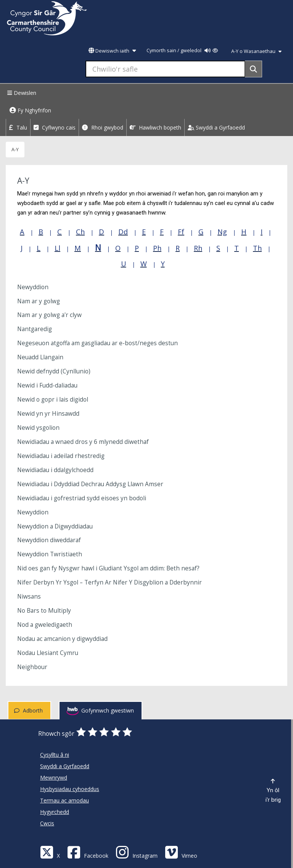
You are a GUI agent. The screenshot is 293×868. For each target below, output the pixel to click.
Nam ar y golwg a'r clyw (49, 315)
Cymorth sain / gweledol (182, 50)
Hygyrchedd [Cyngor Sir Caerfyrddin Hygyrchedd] (55, 812)
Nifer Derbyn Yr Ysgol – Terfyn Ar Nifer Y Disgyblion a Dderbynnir (109, 582)
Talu (18, 127)
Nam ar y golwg (39, 301)
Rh (198, 248)
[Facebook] (88, 852)
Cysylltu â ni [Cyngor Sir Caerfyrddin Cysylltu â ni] (55, 755)
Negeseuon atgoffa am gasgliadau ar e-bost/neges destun (97, 343)
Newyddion (33, 287)
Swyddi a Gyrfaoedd (216, 127)
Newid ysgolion (38, 428)
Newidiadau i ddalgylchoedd (55, 470)
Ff (181, 232)
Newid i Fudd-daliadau (47, 385)
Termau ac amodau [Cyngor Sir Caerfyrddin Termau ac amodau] (64, 800)
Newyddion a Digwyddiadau (55, 526)
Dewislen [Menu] (21, 93)
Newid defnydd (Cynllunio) (54, 371)
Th (257, 248)
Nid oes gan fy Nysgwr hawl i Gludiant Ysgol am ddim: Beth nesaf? (108, 568)
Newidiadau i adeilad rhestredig (61, 456)
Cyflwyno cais (55, 127)
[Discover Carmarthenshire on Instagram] (137, 852)
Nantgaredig (35, 329)
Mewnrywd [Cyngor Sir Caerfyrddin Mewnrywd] (54, 778)
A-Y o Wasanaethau (256, 51)
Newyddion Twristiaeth (50, 554)
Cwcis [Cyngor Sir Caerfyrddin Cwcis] (47, 823)
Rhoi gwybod (103, 127)
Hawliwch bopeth (155, 127)
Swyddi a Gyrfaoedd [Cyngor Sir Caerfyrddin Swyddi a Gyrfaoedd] (65, 766)
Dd (123, 232)
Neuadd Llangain (40, 357)
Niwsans (29, 597)
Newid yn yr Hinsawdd (48, 414)
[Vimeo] (181, 852)
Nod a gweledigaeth (45, 625)
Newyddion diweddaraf (49, 540)
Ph (157, 248)
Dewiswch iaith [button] (112, 51)
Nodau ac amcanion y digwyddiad (62, 639)
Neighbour (32, 667)
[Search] (254, 69)
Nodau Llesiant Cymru (48, 653)
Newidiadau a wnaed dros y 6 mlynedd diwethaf (83, 442)
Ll (57, 248)
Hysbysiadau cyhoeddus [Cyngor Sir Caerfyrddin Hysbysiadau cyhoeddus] (70, 789)
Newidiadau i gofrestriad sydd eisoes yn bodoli (82, 498)
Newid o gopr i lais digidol (53, 400)
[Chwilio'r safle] (165, 69)
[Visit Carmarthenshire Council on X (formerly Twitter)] (50, 852)
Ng (222, 232)
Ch (80, 232)
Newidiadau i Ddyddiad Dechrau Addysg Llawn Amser (90, 484)
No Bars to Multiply (44, 611)
